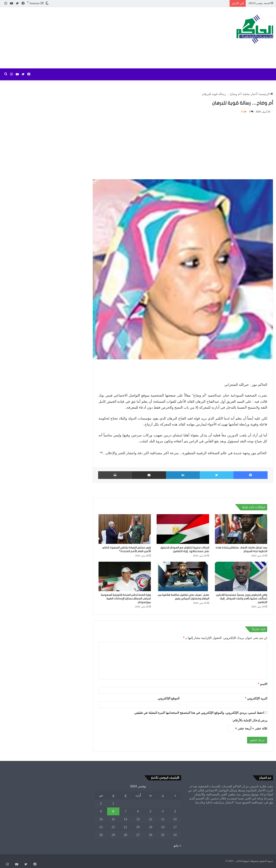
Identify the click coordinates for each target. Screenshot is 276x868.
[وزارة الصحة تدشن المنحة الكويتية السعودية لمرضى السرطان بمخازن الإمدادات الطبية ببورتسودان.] (125, 576)
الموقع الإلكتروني (169, 698)
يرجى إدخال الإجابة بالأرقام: (250, 720)
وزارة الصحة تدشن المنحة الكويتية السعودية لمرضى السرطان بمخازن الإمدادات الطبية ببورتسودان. (126, 599)
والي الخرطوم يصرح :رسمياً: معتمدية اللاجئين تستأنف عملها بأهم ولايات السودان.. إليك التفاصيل (242, 599)
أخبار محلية (250, 94)
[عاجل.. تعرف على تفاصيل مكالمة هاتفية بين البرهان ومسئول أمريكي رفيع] (183, 576)
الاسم (263, 684)
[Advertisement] (92, 38)
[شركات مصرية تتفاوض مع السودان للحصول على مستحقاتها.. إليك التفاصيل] (183, 529)
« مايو (177, 845)
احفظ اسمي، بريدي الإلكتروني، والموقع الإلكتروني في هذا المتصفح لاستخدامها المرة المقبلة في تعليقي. (199, 713)
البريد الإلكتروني (256, 698)
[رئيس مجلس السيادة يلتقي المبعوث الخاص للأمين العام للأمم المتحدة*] (125, 529)
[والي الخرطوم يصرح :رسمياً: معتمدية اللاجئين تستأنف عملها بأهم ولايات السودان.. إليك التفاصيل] (241, 576)
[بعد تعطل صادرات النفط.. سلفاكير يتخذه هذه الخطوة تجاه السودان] (241, 529)
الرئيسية (266, 94)
